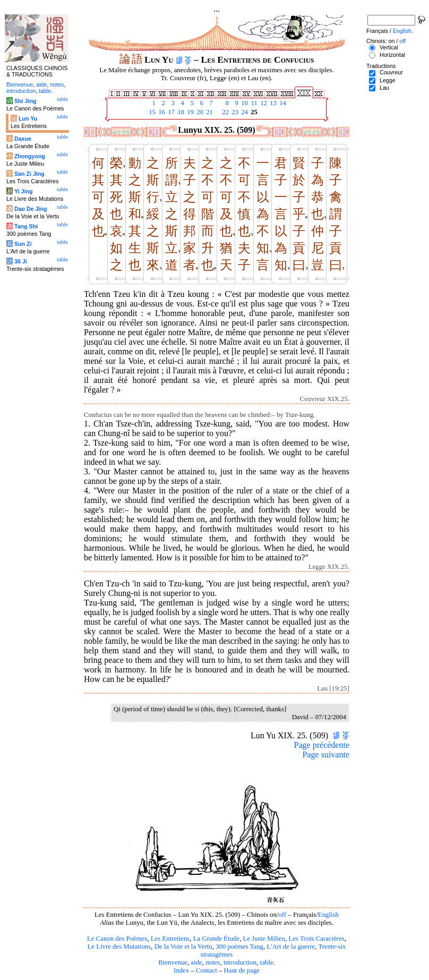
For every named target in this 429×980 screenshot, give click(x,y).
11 (253, 103)
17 (170, 112)
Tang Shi (26, 226)
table (267, 962)
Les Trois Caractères (317, 939)
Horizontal (392, 55)
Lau (384, 88)
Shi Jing (25, 101)
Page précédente (322, 745)
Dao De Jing (31, 209)
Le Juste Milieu (264, 939)
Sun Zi (23, 244)
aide (196, 962)
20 (199, 112)
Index (181, 970)
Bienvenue (173, 962)
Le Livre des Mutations (119, 947)
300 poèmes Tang (239, 947)
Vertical (389, 47)
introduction (240, 962)
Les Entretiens (170, 939)
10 (244, 103)
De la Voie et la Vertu (183, 947)
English (328, 915)
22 (225, 112)
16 (161, 112)
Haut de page (242, 970)
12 (263, 103)
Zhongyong (30, 156)
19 (190, 112)
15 (151, 112)
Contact (207, 970)
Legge (388, 80)
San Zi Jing (29, 174)
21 (209, 112)
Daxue (23, 139)
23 (234, 112)
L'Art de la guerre (291, 947)
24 (244, 112)
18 (180, 112)
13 (272, 103)
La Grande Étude (216, 939)
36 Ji (21, 261)
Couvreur (391, 72)
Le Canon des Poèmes (117, 939)
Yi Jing (24, 191)
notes (213, 962)
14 (282, 103)
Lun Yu (28, 118)
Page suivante (326, 755)
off (282, 915)
